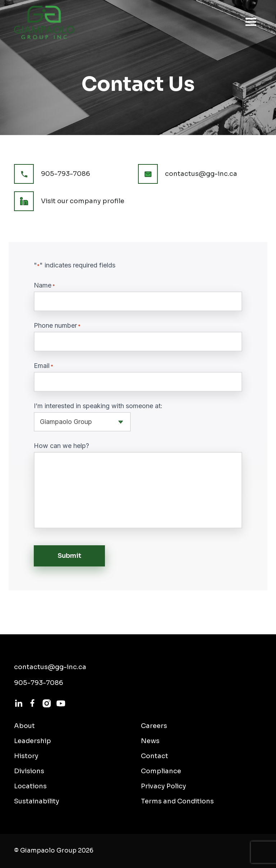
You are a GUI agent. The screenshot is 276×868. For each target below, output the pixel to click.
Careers (154, 726)
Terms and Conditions (177, 801)
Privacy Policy (164, 786)
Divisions (29, 771)
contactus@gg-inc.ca (201, 174)
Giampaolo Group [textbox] (66, 422)
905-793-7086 (66, 174)
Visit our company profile (83, 201)
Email (43, 366)
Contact (155, 756)
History (26, 756)
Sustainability (37, 801)
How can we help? (61, 446)
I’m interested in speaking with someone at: (98, 406)
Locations (30, 786)
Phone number (57, 326)
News (150, 741)
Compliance (161, 771)
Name (44, 285)
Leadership (33, 741)
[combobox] (82, 422)
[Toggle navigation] (249, 22)
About (24, 726)
